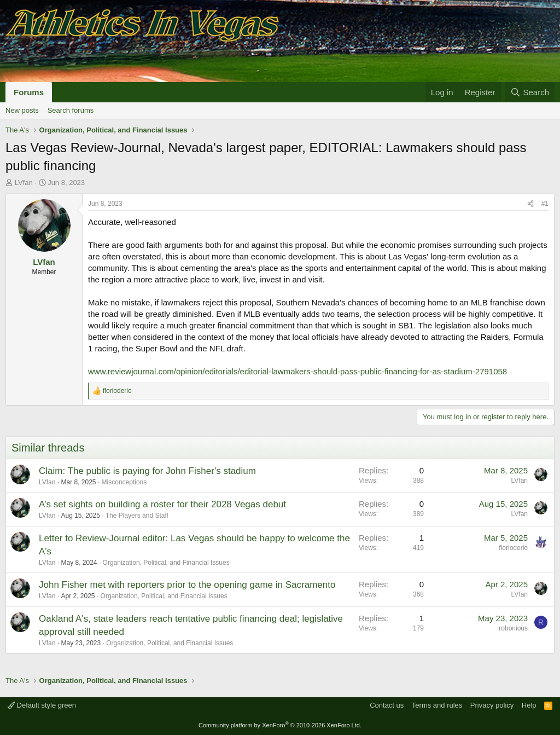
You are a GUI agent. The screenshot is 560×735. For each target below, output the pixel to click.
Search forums (71, 110)
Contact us (387, 705)
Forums (29, 92)
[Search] (530, 92)
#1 (545, 204)
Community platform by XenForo (280, 725)
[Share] (530, 204)
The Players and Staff (137, 516)
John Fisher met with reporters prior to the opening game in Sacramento (187, 585)
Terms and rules (437, 705)
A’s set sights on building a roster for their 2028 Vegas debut (162, 504)
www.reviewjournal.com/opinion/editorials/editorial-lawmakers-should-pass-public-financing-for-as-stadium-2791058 (297, 371)
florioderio (513, 548)
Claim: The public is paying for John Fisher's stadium (147, 471)
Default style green (42, 705)
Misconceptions (124, 482)
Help (529, 705)
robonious (513, 628)
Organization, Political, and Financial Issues (166, 563)
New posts (22, 110)
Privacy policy (492, 705)
